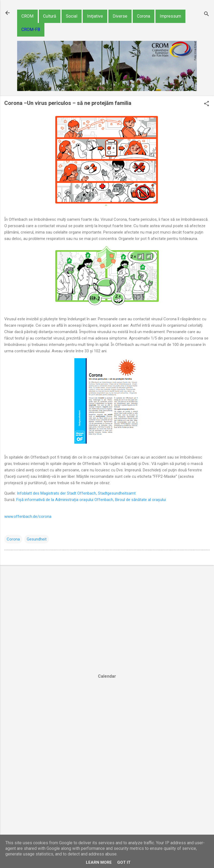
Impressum (170, 16)
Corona (144, 16)
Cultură (50, 16)
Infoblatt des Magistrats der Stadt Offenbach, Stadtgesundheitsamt (76, 493)
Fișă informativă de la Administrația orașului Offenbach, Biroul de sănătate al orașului (91, 500)
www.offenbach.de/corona (28, 516)
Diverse (120, 16)
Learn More (99, 862)
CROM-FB (31, 29)
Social (72, 16)
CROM (27, 16)
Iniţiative (95, 16)
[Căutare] (207, 15)
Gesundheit (37, 539)
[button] (207, 104)
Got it (124, 862)
